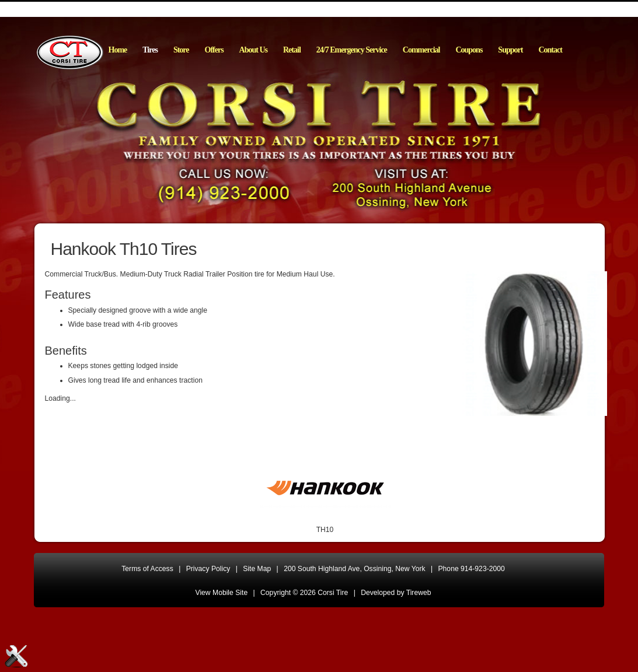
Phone (472, 569)
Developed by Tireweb (396, 593)
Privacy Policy (208, 569)
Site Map (257, 569)
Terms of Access (147, 569)
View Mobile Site (222, 593)
